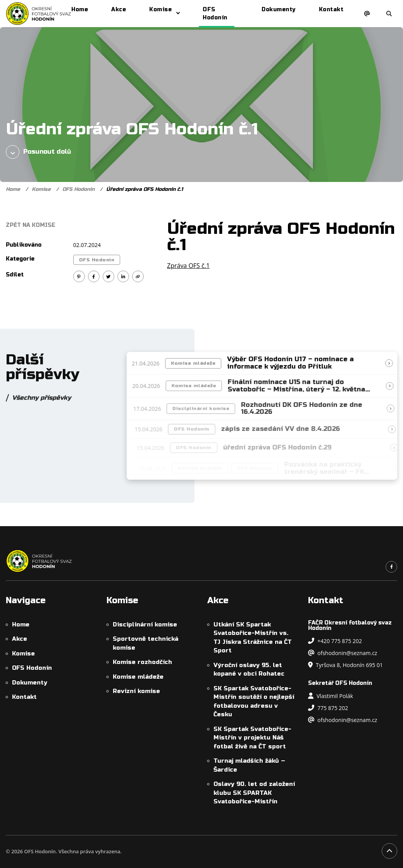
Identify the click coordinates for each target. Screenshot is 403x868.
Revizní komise (136, 691)
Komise (41, 189)
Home (13, 189)
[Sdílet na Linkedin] (123, 276)
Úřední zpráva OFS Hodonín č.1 (145, 189)
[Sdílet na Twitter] (108, 276)
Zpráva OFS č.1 (188, 266)
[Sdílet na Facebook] (94, 276)
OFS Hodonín (78, 189)
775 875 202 (328, 708)
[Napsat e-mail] (367, 14)
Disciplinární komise (206, 408)
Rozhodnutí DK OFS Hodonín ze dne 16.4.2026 (307, 409)
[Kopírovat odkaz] (138, 276)
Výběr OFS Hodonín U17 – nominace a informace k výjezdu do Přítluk (293, 363)
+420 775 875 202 (335, 641)
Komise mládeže (196, 363)
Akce (20, 639)
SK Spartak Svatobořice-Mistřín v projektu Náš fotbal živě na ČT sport (252, 738)
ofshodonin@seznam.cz (343, 653)
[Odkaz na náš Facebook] (391, 567)
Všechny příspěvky (41, 401)
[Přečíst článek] (391, 363)
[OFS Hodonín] (39, 13)
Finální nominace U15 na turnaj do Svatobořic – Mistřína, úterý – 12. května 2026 (300, 389)
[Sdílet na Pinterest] (79, 276)
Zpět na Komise (31, 225)
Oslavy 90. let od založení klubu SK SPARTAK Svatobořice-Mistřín (254, 793)
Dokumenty (30, 683)
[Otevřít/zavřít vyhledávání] (389, 14)
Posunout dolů (38, 152)
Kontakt (24, 697)
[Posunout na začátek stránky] (389, 851)
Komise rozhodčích (142, 662)
